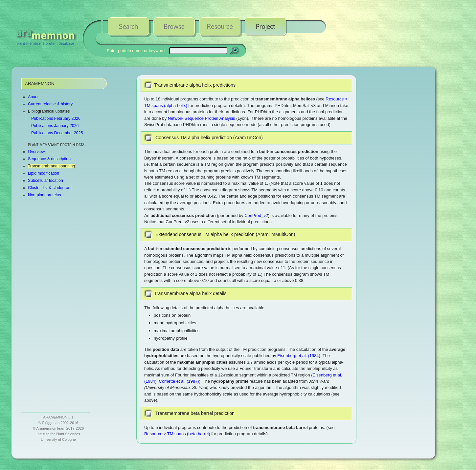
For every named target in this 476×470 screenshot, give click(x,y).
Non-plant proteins (45, 195)
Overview (36, 152)
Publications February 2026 (56, 118)
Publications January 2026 (55, 126)
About (33, 97)
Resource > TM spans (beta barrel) (177, 434)
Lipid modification (44, 173)
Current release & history (50, 104)
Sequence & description (49, 159)
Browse (174, 26)
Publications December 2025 (57, 133)
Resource (220, 26)
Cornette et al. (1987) (179, 381)
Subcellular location (45, 181)
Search (128, 26)
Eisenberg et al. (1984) (299, 356)
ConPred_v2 (256, 215)
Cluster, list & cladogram (50, 188)
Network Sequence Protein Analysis (202, 118)
